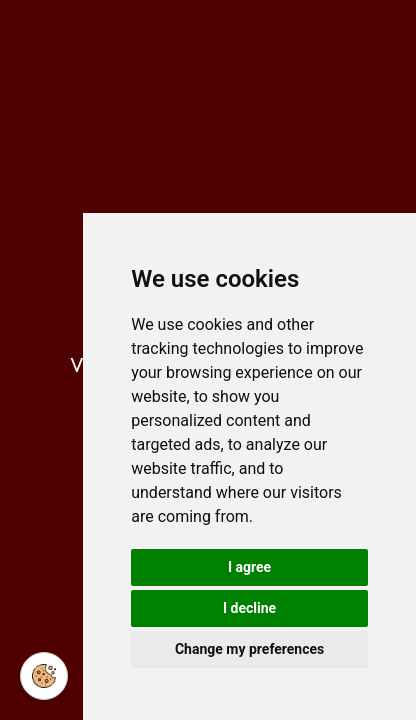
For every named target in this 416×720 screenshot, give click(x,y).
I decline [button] (249, 608)
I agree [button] (249, 567)
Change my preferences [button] (249, 649)
